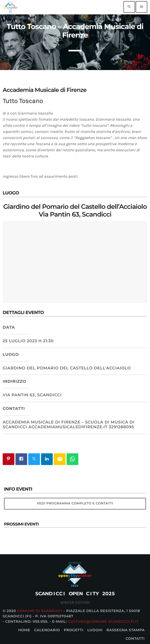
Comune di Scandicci (40, 611)
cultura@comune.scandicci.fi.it (103, 622)
